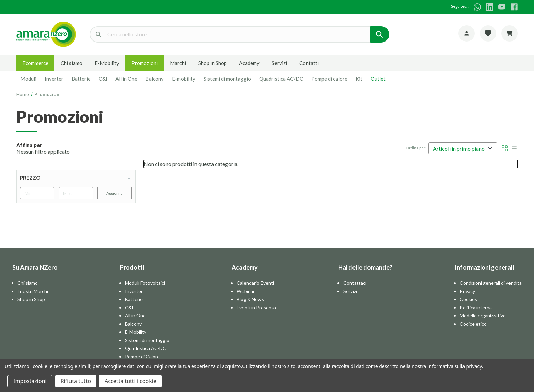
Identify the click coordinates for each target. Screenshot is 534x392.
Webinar (246, 291)
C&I (103, 79)
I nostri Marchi (33, 291)
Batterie (81, 79)
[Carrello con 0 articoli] (509, 33)
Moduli (28, 79)
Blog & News (250, 299)
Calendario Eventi (255, 283)
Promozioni (145, 63)
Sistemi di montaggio (227, 79)
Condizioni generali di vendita (491, 283)
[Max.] (76, 193)
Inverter (54, 79)
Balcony (155, 79)
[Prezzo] (76, 178)
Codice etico (473, 324)
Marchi (178, 63)
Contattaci (355, 283)
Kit (359, 79)
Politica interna (476, 307)
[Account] (467, 33)
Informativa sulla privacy (455, 366)
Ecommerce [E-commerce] (35, 63)
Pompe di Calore (142, 356)
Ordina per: (416, 148)
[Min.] (37, 193)
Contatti (309, 63)
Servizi (279, 63)
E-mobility (184, 79)
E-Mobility (107, 63)
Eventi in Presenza (256, 307)
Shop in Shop (213, 63)
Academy (249, 63)
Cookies (468, 299)
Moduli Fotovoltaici (145, 283)
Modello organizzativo (483, 316)
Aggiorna (114, 193)
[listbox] (463, 148)
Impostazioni (30, 381)
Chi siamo (72, 63)
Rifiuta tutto (76, 381)
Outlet (378, 79)
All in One (126, 79)
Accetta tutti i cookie (130, 381)
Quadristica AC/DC (281, 79)
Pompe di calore (329, 79)
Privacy (467, 291)
